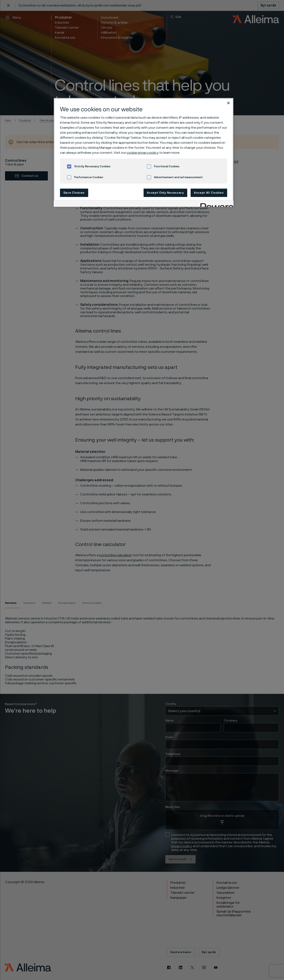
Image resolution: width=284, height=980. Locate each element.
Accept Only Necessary (165, 193)
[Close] (228, 103)
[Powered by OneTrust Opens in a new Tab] (215, 204)
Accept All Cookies (209, 193)
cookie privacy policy (143, 153)
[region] (144, 152)
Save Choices (74, 193)
